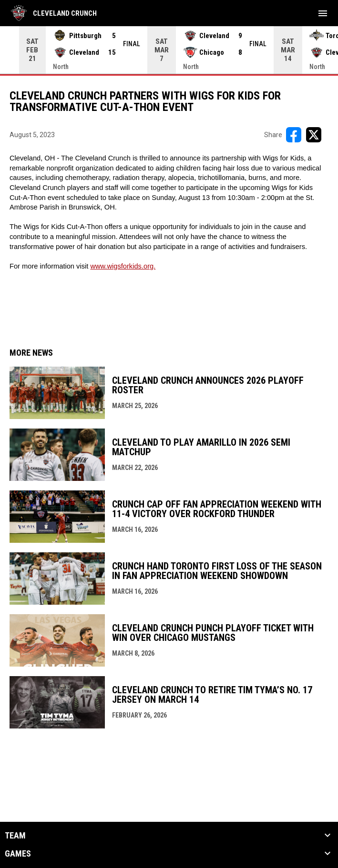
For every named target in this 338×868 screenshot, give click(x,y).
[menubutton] (323, 13)
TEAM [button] (15, 836)
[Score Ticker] (169, 50)
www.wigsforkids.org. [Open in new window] (123, 266)
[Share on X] (314, 135)
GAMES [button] (18, 854)
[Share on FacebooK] (294, 135)
